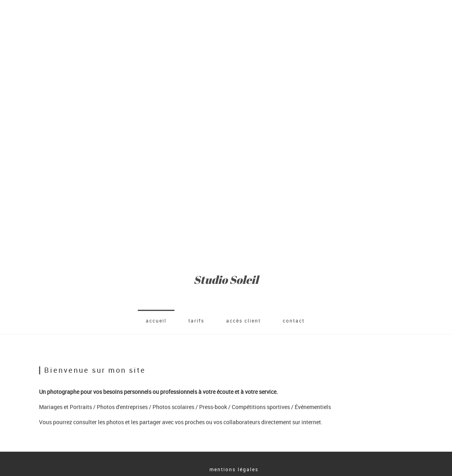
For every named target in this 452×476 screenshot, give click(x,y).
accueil (156, 321)
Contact (294, 321)
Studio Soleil (226, 280)
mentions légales (234, 469)
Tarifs (196, 321)
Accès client (244, 321)
